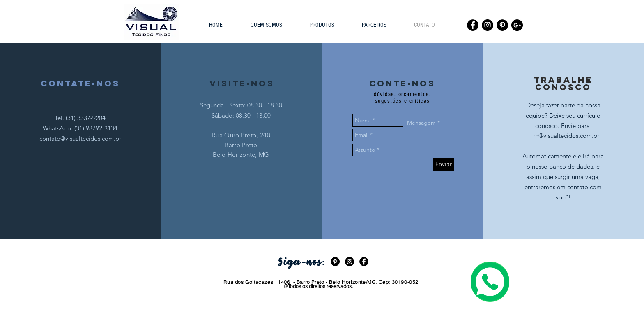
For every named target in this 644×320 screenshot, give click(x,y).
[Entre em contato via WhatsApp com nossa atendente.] (490, 282)
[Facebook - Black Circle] (473, 25)
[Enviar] (444, 165)
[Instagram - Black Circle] (488, 25)
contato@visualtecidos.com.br (80, 138)
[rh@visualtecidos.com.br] (566, 135)
